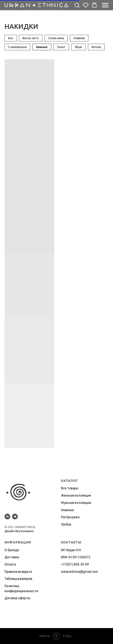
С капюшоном (17, 47)
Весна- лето (31, 38)
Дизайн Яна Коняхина (19, 531)
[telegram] (15, 516)
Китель (96, 47)
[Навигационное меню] (105, 5)
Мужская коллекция (76, 503)
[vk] (7, 516)
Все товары (70, 488)
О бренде (12, 550)
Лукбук (66, 524)
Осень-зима (56, 38)
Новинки (79, 38)
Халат (61, 47)
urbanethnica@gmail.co (78, 572)
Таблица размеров (18, 579)
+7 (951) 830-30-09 (75, 564)
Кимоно (42, 47)
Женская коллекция (76, 495)
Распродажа (70, 517)
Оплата (10, 564)
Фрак (78, 47)
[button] (77, 5)
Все (11, 38)
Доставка (12, 557)
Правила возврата (18, 572)
